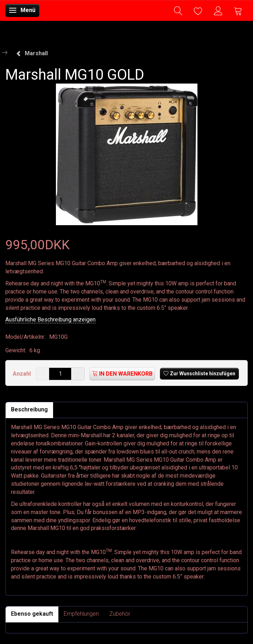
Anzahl (22, 374)
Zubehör (120, 614)
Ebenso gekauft (32, 614)
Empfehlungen (81, 614)
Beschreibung (29, 409)
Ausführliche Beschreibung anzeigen (50, 320)
